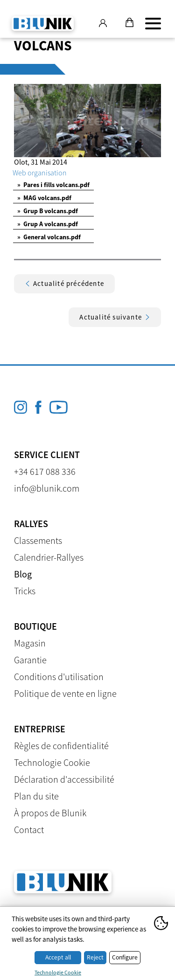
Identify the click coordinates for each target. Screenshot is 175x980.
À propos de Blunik (50, 813)
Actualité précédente (64, 283)
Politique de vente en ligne (65, 693)
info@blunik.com (47, 488)
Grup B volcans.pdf (48, 211)
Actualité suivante (115, 317)
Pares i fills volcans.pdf (53, 185)
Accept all (58, 957)
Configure (125, 957)
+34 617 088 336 (45, 471)
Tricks (25, 591)
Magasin (30, 643)
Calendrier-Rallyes (49, 557)
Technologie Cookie (52, 762)
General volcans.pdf (49, 237)
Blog (23, 574)
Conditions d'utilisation (59, 677)
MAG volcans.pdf (44, 198)
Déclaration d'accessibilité (64, 779)
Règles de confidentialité (61, 746)
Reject (95, 957)
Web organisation (40, 173)
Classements (38, 540)
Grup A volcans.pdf (48, 224)
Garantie (30, 660)
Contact (29, 830)
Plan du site (36, 796)
